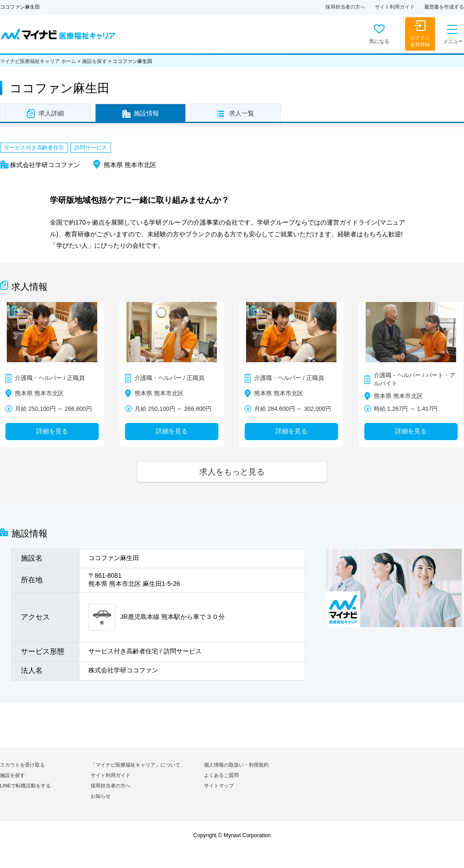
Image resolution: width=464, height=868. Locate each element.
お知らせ (101, 796)
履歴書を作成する (444, 7)
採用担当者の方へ (345, 7)
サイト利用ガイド (395, 7)
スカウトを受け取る (22, 765)
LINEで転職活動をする (25, 786)
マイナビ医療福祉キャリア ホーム (38, 61)
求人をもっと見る (232, 472)
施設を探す (94, 61)
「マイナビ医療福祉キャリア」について (135, 765)
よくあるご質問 (221, 775)
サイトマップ (219, 786)
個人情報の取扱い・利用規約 (236, 765)
